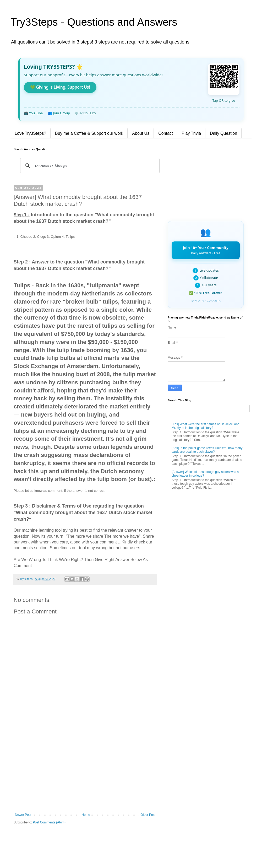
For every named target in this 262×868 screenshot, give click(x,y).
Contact (165, 133)
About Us (141, 133)
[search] (89, 166)
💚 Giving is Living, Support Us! (60, 87)
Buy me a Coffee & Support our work (89, 133)
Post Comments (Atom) (49, 822)
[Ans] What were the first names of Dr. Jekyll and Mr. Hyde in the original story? (206, 426)
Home (86, 815)
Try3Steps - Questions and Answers (94, 22)
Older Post (148, 815)
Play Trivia (191, 133)
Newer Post (23, 815)
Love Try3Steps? (30, 133)
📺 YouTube (33, 113)
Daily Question (223, 133)
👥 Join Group (59, 113)
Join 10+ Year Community (206, 250)
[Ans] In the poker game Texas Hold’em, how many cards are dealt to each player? (207, 450)
